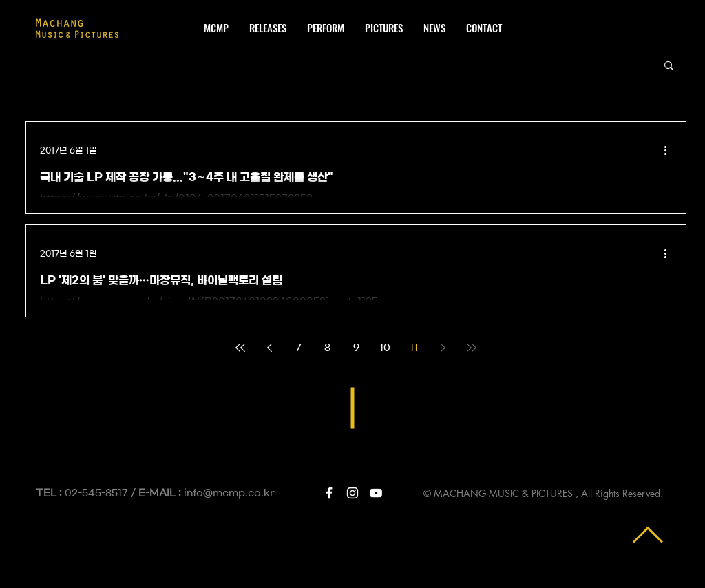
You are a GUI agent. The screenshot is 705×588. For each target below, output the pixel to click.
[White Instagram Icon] (352, 493)
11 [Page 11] (414, 348)
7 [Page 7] (298, 348)
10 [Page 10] (385, 348)
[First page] (240, 348)
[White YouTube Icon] (376, 493)
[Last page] (472, 348)
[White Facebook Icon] (329, 493)
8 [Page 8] (327, 348)
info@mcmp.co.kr (229, 493)
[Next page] (443, 348)
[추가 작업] (670, 150)
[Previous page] (269, 348)
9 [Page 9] (356, 348)
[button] (669, 66)
